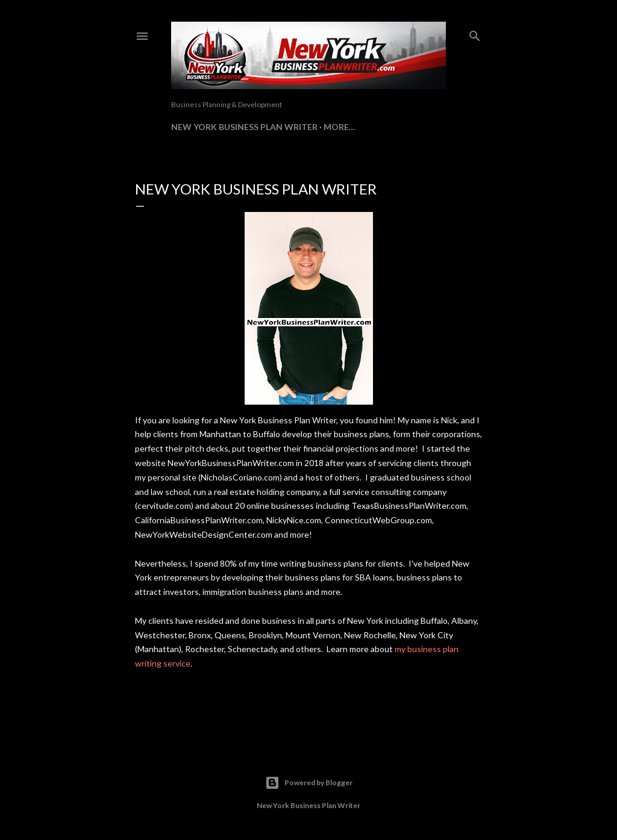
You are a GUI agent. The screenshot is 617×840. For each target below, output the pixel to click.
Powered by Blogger (309, 783)
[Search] (475, 33)
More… (340, 127)
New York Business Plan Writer (244, 127)
